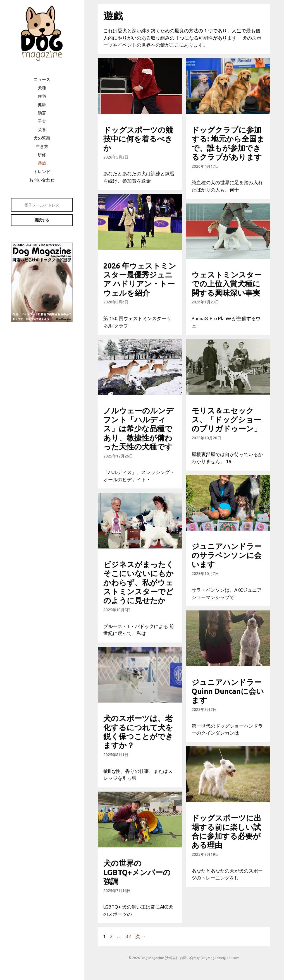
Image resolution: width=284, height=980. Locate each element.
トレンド (42, 172)
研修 (42, 155)
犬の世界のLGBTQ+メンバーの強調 (137, 872)
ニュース (42, 79)
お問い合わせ (42, 180)
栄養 (42, 130)
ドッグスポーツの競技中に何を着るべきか (138, 139)
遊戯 (42, 163)
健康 (42, 105)
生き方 (42, 146)
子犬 (42, 121)
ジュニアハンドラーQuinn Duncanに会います (228, 691)
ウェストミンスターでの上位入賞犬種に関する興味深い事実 (227, 284)
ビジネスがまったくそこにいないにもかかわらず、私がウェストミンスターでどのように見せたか (139, 583)
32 (128, 936)
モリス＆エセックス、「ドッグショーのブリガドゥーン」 (226, 420)
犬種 (42, 88)
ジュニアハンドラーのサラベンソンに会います (227, 555)
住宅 (42, 96)
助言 (42, 113)
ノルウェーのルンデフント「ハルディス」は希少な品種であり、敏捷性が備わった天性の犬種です (138, 429)
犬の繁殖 (42, 138)
